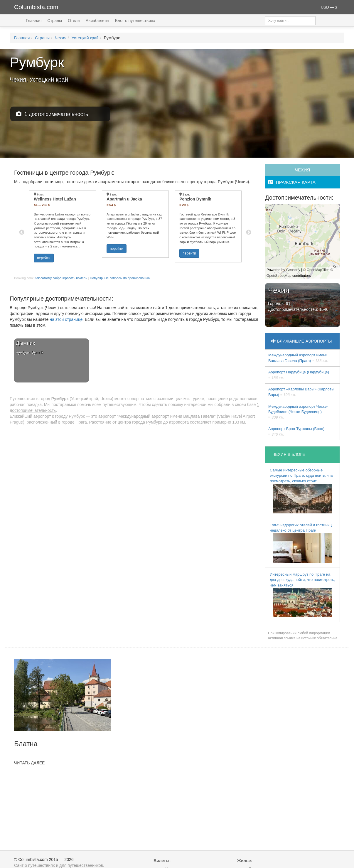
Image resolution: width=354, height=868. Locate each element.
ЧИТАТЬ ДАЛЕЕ (29, 763)
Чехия (61, 38)
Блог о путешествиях (135, 21)
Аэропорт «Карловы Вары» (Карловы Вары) (301, 392)
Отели (74, 21)
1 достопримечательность (52, 114)
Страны (55, 21)
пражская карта (292, 182)
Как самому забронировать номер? (61, 278)
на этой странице (66, 319)
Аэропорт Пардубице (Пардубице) (299, 375)
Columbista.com (36, 7)
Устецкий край (85, 38)
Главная (34, 21)
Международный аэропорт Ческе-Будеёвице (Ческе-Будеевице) (298, 412)
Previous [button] (22, 232)
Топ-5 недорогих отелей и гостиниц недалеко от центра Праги (301, 543)
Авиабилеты (97, 21)
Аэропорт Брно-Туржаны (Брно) (296, 432)
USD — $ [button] (329, 7)
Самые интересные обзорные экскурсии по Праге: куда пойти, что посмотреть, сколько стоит (301, 491)
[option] (63, 229)
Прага (81, 422)
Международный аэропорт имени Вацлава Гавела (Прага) (298, 358)
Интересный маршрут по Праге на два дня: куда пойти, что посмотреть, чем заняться (302, 595)
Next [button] (249, 232)
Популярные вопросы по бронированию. (120, 278)
